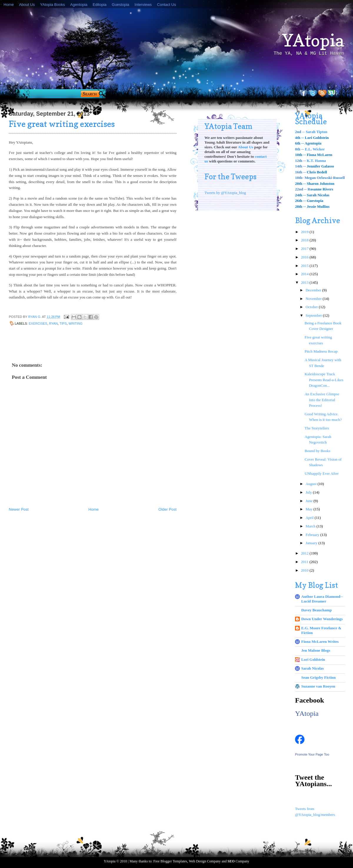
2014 (305, 274)
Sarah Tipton (317, 132)
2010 (305, 570)
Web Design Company (205, 861)
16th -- (300, 172)
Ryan (54, 323)
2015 (305, 266)
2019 (305, 232)
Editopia (100, 5)
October (312, 307)
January (312, 543)
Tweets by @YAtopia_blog (225, 193)
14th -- (300, 166)
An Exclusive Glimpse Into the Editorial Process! (322, 400)
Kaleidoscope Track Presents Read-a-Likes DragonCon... (324, 380)
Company (239, 861)
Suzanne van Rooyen (318, 686)
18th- (300, 178)
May (310, 509)
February (313, 535)
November (314, 299)
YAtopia (313, 40)
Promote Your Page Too (312, 754)
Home (9, 5)
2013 (305, 282)
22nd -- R (303, 189)
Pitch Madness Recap (321, 351)
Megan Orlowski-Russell (325, 178)
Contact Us (166, 5)
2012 (305, 553)
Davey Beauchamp (317, 610)
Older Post (168, 509)
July (309, 492)
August (312, 484)
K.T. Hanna (316, 161)
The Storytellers (317, 428)
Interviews (143, 5)
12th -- (301, 161)
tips (63, 323)
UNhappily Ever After (322, 473)
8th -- (300, 149)
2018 (305, 240)
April (310, 518)
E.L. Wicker (315, 149)
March (311, 526)
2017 (305, 249)
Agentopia (79, 5)
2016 (305, 257)
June (310, 501)
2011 (305, 562)
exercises (38, 323)
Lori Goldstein (313, 659)
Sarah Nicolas (313, 668)
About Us (27, 5)
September (314, 315)
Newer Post (19, 509)
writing (76, 323)
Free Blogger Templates (170, 861)
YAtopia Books (52, 5)
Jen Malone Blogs (316, 650)
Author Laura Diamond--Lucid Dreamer (322, 599)
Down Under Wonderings (322, 619)
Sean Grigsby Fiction (318, 677)
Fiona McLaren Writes (320, 642)
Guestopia (120, 5)
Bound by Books (317, 451)
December (314, 290)
